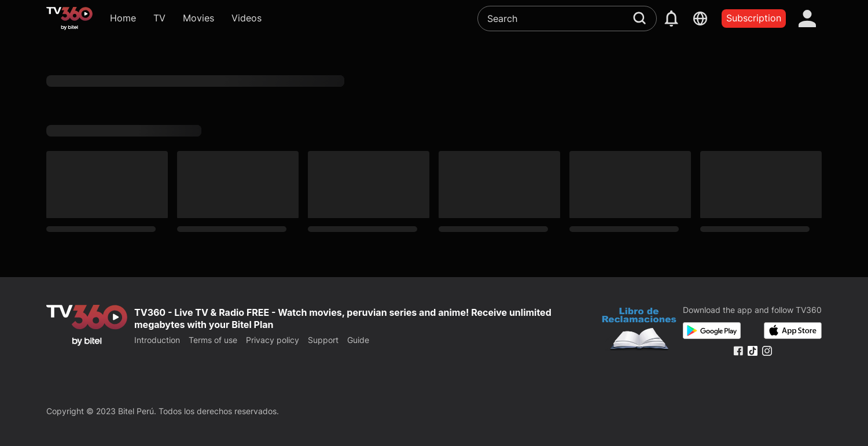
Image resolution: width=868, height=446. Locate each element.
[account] (807, 19)
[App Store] (793, 331)
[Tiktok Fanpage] (753, 351)
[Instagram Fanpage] (767, 351)
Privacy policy (273, 340)
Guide (358, 340)
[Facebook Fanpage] (738, 351)
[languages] (700, 19)
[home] (69, 19)
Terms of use (213, 340)
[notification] (671, 19)
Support (323, 340)
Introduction (157, 340)
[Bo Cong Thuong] (639, 330)
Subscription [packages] (754, 18)
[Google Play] (712, 331)
